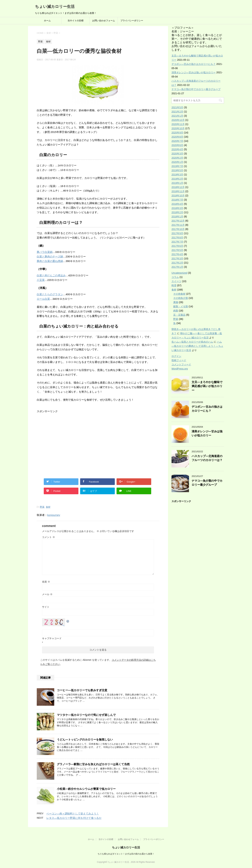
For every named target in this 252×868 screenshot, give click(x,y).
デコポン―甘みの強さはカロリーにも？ (194, 64)
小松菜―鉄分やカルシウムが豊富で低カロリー (86, 789)
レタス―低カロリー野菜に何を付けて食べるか (74, 818)
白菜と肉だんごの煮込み (51, 275)
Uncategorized (179, 273)
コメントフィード (181, 364)
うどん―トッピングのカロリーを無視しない (85, 740)
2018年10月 (178, 196)
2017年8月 (177, 238)
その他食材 (179, 294)
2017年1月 (177, 267)
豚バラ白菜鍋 (45, 252)
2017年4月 (177, 254)
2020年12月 (178, 120)
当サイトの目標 (76, 21)
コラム (175, 277)
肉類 (176, 311)
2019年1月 (177, 183)
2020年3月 (177, 154)
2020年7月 (177, 141)
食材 (48, 507)
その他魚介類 (181, 298)
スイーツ (176, 281)
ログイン (176, 356)
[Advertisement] (66, 448)
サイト (46, 607)
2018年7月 (177, 200)
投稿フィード (179, 360)
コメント (48, 537)
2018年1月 (177, 217)
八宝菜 (41, 280)
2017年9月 (177, 233)
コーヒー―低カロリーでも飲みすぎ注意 (82, 690)
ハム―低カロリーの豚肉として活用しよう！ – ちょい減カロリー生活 (197, 346)
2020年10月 (178, 128)
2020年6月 (177, 145)
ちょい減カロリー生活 (55, 7)
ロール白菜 (43, 299)
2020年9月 (177, 133)
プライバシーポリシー (132, 21)
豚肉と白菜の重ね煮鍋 (50, 261)
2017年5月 (177, 250)
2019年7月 (177, 166)
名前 (46, 582)
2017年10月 (178, 229)
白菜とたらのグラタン (50, 294)
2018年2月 (177, 212)
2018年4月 (177, 204)
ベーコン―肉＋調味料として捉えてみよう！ (73, 814)
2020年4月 (177, 149)
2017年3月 (177, 258)
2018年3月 (177, 208)
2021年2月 (177, 112)
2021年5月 (177, 107)
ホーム (47, 21)
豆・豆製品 (179, 315)
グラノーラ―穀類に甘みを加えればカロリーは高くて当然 (93, 764)
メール (47, 594)
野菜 (42, 507)
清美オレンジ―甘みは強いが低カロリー (194, 72)
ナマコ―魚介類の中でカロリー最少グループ (196, 89)
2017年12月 (178, 221)
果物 (176, 302)
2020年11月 (178, 124)
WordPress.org (180, 369)
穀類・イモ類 (181, 306)
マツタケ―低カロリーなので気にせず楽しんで (86, 715)
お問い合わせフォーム (104, 21)
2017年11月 (178, 225)
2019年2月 (177, 179)
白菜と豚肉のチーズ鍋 (50, 256)
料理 (174, 285)
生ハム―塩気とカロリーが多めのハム (192, 342)
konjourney (54, 515)
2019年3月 (177, 175)
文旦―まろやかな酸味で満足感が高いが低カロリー (207, 386)
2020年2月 (177, 158)
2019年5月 (177, 170)
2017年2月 (177, 263)
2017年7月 (177, 242)
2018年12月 (178, 187)
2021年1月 (177, 116)
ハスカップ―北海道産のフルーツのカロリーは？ (207, 458)
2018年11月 (178, 191)
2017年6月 (177, 246)
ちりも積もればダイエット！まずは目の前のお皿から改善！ (126, 854)
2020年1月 (177, 162)
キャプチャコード (52, 638)
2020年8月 (177, 137)
